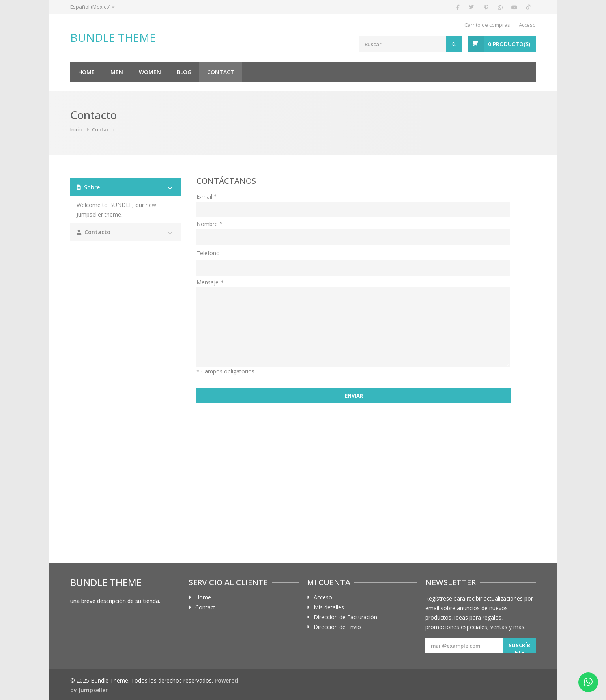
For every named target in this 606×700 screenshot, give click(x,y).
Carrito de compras (487, 25)
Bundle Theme (113, 37)
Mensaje (210, 282)
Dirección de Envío (337, 627)
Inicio (76, 129)
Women (150, 72)
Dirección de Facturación (345, 617)
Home (86, 72)
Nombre (209, 224)
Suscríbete (519, 648)
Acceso (527, 25)
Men (117, 72)
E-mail (207, 197)
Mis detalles (329, 607)
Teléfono (208, 253)
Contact (221, 72)
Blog (184, 72)
